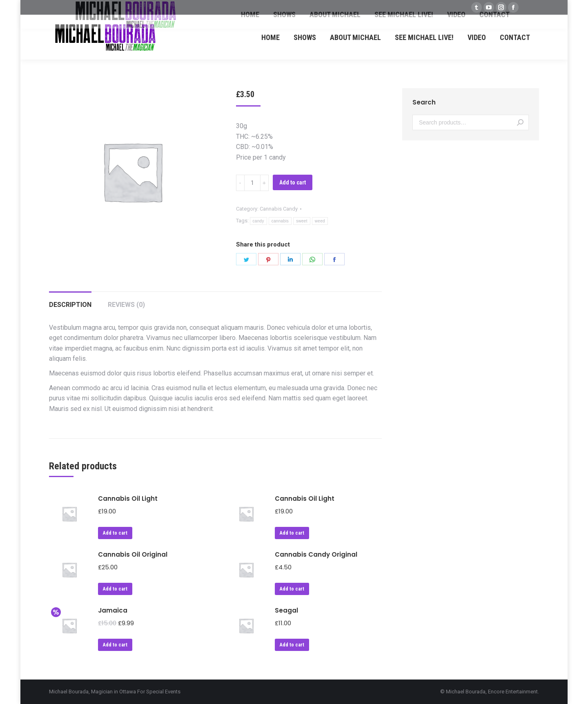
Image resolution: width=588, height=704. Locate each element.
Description (70, 305)
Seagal (286, 610)
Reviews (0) (126, 305)
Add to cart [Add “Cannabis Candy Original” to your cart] (292, 589)
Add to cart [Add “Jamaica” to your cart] (115, 645)
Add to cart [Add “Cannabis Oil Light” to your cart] (115, 533)
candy (258, 221)
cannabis (280, 221)
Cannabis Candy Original (316, 554)
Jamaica (113, 610)
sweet (302, 221)
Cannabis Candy (279, 209)
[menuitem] (271, 37)
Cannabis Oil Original (133, 554)
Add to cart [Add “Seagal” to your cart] (292, 645)
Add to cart (293, 182)
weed (320, 221)
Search (520, 122)
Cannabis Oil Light (128, 499)
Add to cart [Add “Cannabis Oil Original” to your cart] (115, 589)
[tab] (70, 301)
